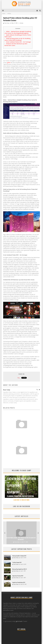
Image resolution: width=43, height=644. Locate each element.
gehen (9, 63)
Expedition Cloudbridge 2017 (19, 582)
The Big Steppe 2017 (17, 562)
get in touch (19, 621)
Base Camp (7, 23)
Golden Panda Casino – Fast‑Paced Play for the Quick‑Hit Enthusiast (21, 458)
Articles (22, 23)
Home (4, 14)
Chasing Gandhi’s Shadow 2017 (19, 556)
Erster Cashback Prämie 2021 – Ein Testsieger (18, 42)
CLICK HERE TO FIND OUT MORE (21, 500)
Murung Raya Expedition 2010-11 (20, 569)
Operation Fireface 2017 (18, 576)
